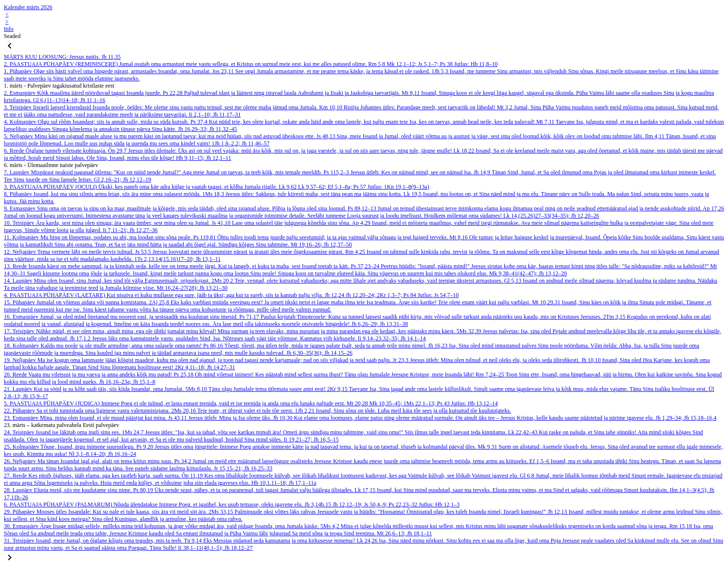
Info (9, 29)
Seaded (12, 36)
